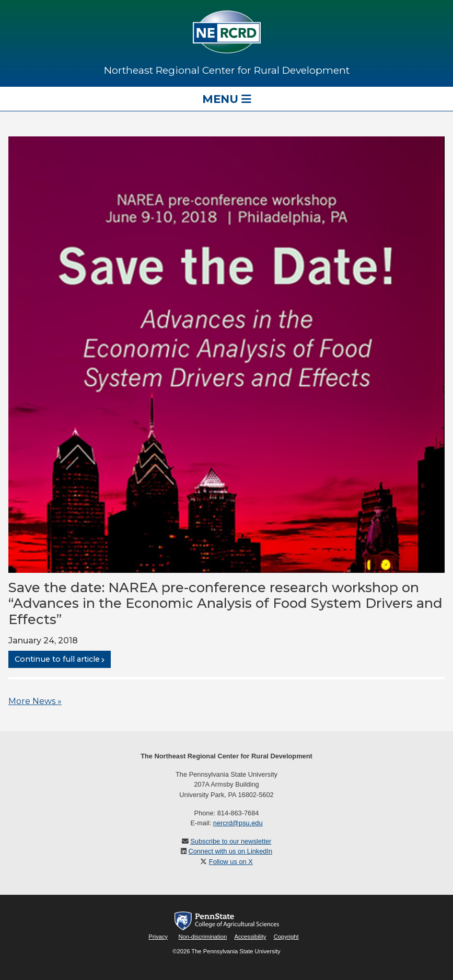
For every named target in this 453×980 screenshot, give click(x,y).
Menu (227, 99)
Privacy (158, 937)
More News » (35, 701)
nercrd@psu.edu (238, 823)
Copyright (286, 937)
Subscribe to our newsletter (231, 841)
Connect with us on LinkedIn (230, 851)
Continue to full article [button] (57, 660)
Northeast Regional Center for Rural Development (227, 70)
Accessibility (250, 937)
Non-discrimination (202, 937)
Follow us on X (231, 862)
